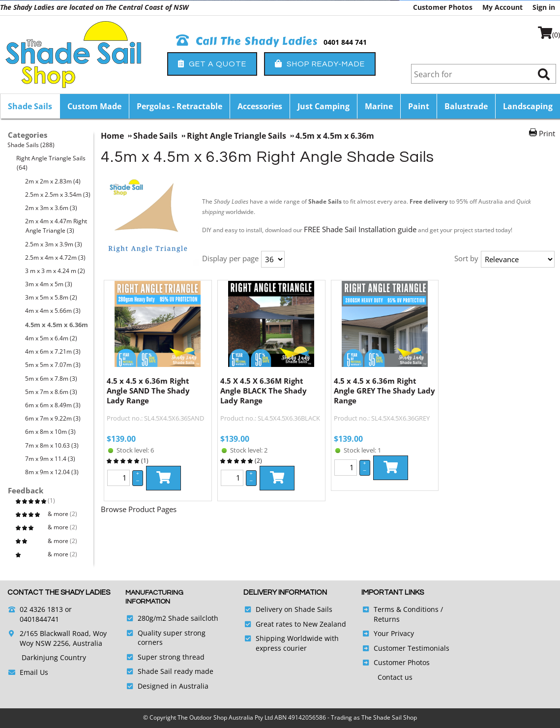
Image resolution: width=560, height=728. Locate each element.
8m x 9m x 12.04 (52, 472)
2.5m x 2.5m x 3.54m (58, 195)
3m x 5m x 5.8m (51, 297)
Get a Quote (212, 64)
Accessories (260, 106)
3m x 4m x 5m (49, 284)
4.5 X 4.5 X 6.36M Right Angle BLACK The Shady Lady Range (264, 391)
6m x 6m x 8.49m (53, 405)
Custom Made (94, 106)
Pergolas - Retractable (179, 106)
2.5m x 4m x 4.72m (56, 258)
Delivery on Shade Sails (294, 609)
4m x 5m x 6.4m (51, 338)
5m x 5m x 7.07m (53, 365)
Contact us (395, 677)
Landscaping (528, 106)
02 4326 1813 (41, 609)
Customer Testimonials (412, 648)
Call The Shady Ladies (247, 41)
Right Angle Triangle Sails (51, 163)
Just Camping (324, 106)
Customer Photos (443, 7)
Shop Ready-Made (320, 64)
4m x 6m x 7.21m (53, 351)
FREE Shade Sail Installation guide (360, 229)
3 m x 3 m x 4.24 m (55, 271)
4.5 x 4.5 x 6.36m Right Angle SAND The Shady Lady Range (148, 391)
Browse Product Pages (139, 509)
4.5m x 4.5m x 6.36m (57, 325)
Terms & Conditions (406, 609)
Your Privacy (394, 633)
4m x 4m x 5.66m (53, 311)
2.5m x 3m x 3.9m (54, 244)
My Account (502, 7)
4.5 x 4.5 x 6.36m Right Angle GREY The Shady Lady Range (384, 391)
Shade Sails (30, 106)
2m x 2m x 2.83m (53, 181)
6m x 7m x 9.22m (53, 418)
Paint (419, 106)
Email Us (34, 672)
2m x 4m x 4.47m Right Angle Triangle (56, 226)
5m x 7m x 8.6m (51, 392)
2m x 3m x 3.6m (51, 208)
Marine (379, 106)
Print (547, 133)
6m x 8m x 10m (51, 432)
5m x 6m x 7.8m (51, 379)
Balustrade (466, 106)
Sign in (544, 7)
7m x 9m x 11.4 (50, 459)
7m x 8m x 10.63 (52, 445)
